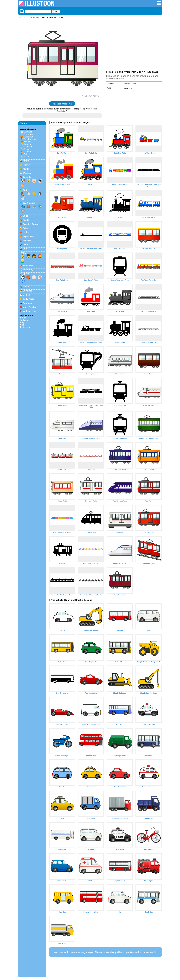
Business (27, 291)
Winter (27, 157)
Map (22, 322)
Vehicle (31, 17)
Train (37, 17)
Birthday (27, 144)
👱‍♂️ (23, 261)
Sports (26, 274)
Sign (22, 325)
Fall (25, 154)
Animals (27, 177)
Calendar (28, 132)
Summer (27, 152)
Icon (25, 307)
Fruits (26, 232)
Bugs (25, 216)
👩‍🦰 (40, 256)
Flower (26, 165)
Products (27, 303)
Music (26, 287)
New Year (28, 147)
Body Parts (28, 299)
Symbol (33, 307)
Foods (26, 220)
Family (23, 253)
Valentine (28, 142)
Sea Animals (29, 203)
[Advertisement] (134, 45)
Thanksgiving (30, 139)
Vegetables (28, 236)
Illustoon (22, 17)
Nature (26, 161)
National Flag (29, 311)
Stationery (28, 270)
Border (23, 318)
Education (28, 266)
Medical (27, 295)
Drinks (26, 228)
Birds (25, 190)
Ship (25, 249)
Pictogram (25, 327)
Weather (27, 173)
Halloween (28, 137)
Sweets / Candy (31, 224)
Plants (26, 169)
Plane (26, 245)
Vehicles (27, 240)
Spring (27, 149)
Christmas (28, 134)
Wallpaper (25, 320)
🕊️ (23, 198)
